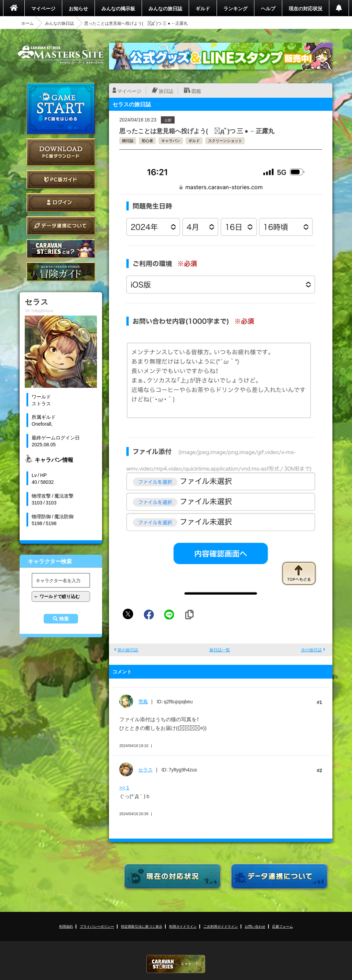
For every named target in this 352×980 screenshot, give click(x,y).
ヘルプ (268, 8)
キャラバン (171, 141)
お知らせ (78, 8)
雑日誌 (128, 141)
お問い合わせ (255, 926)
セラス (145, 769)
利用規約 (66, 926)
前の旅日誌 (128, 650)
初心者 (147, 141)
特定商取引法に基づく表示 (142, 926)
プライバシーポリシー (97, 926)
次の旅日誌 (311, 650)
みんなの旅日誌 (165, 8)
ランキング (235, 8)
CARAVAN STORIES (176, 964)
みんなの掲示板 (118, 8)
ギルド (203, 8)
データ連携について (61, 226)
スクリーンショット (225, 141)
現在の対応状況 (306, 8)
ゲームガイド (61, 272)
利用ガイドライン (183, 926)
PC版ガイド (61, 179)
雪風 (143, 701)
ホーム (27, 23)
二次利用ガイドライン (221, 926)
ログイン (61, 203)
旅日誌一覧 (220, 650)
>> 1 (124, 787)
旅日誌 (166, 91)
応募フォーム (283, 926)
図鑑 (196, 91)
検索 (64, 619)
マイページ (43, 8)
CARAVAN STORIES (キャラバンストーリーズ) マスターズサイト (61, 55)
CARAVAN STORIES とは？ (61, 249)
